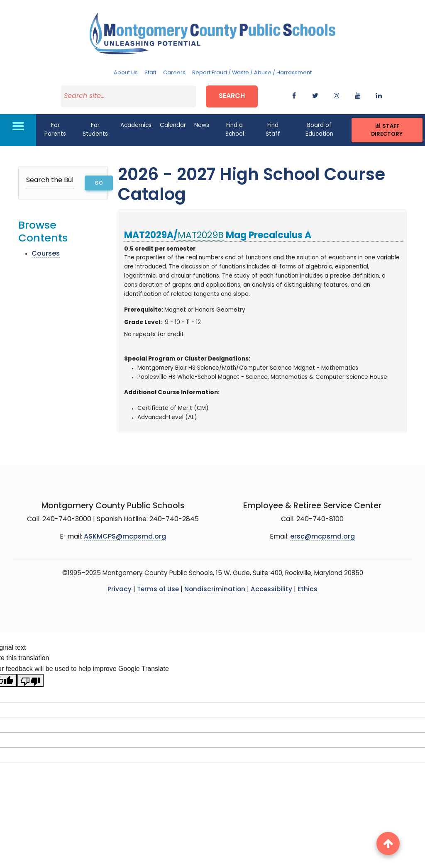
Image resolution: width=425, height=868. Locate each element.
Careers (174, 73)
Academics (136, 126)
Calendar (173, 126)
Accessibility (271, 590)
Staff (150, 73)
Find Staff (273, 130)
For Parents (55, 130)
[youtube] (358, 96)
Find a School (235, 130)
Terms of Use (158, 590)
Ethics (308, 590)
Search (232, 96)
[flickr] (379, 96)
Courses (46, 254)
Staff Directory (387, 130)
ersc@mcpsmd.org (322, 536)
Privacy (120, 590)
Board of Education (319, 130)
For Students (95, 130)
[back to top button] (388, 844)
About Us (126, 73)
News (202, 126)
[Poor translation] (30, 680)
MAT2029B (201, 235)
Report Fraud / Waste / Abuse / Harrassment (252, 73)
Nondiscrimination (215, 590)
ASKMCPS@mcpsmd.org (125, 536)
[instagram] (337, 96)
